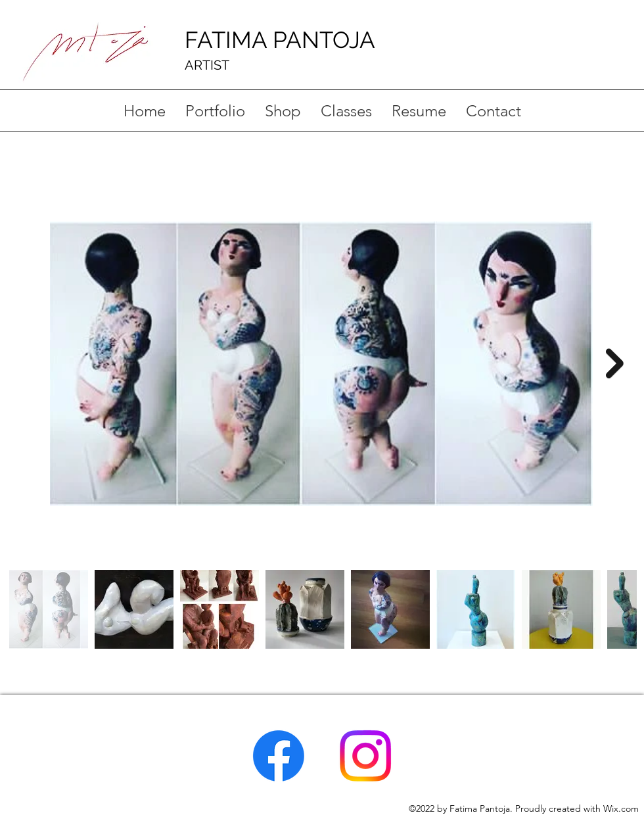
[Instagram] (365, 756)
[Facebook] (279, 756)
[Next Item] (615, 363)
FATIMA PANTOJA (280, 40)
